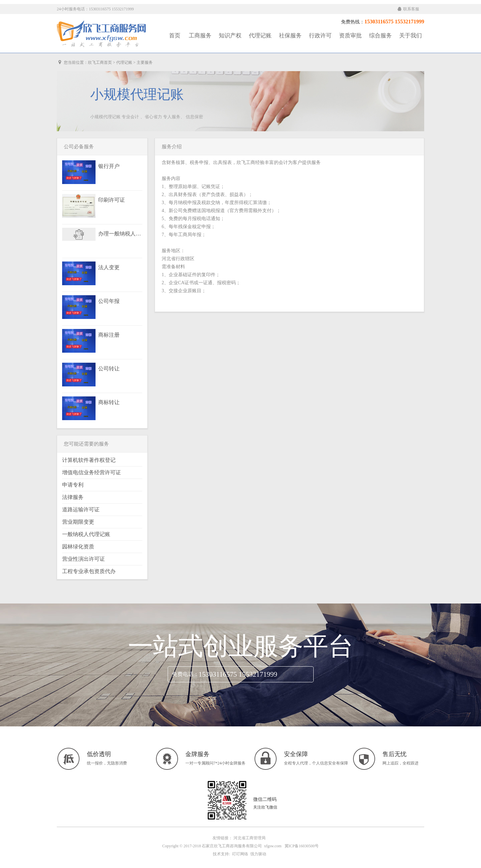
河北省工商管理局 (250, 838)
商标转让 (109, 402)
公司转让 (109, 369)
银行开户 (109, 166)
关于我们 (411, 36)
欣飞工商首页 (100, 62)
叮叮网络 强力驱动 (248, 854)
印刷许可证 (112, 200)
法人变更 (109, 268)
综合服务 (380, 36)
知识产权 (230, 36)
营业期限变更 (78, 522)
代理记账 (260, 36)
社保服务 (290, 36)
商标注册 (109, 335)
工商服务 (200, 36)
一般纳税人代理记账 (86, 534)
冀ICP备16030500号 (302, 846)
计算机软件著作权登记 (89, 460)
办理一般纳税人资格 (120, 234)
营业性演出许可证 (84, 559)
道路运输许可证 (81, 509)
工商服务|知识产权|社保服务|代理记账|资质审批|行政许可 (102, 34)
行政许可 (320, 36)
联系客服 (408, 9)
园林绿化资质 (78, 547)
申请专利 (73, 485)
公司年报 (109, 301)
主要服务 (145, 62)
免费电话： (185, 674)
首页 (175, 36)
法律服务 (73, 497)
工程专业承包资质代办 (89, 571)
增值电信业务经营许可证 (92, 472)
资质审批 (350, 36)
